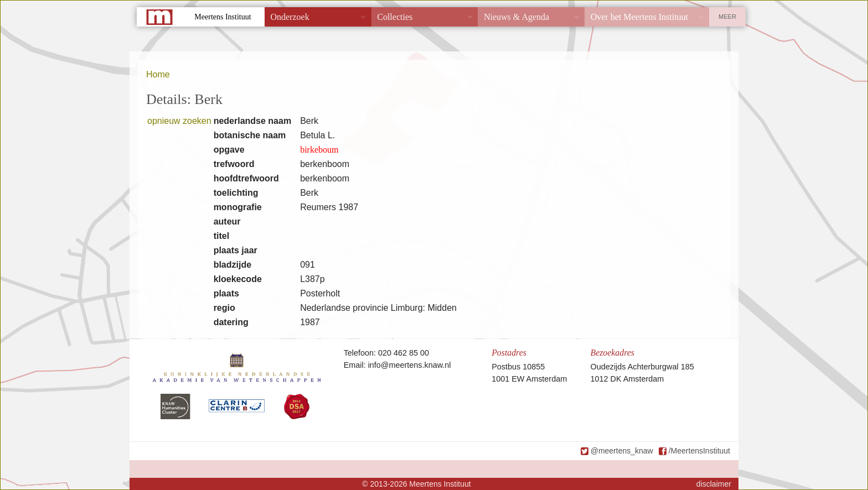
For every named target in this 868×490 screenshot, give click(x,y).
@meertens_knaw (622, 451)
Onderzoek (290, 17)
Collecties (395, 17)
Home (158, 74)
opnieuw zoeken (179, 121)
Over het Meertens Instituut (639, 17)
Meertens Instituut (223, 17)
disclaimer (714, 484)
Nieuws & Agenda (516, 17)
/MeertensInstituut (699, 451)
